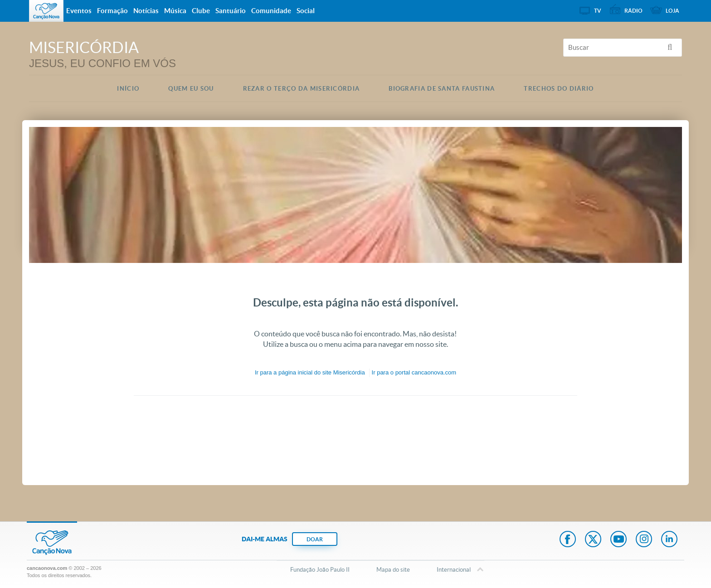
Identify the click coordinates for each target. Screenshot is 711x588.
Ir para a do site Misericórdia (310, 372)
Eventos (79, 11)
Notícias (146, 11)
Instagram (644, 540)
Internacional (454, 570)
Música (175, 11)
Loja (672, 11)
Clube (201, 11)
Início (128, 89)
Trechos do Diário (559, 89)
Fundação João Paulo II (320, 570)
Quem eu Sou (191, 89)
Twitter (593, 540)
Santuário (231, 11)
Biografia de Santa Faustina (442, 89)
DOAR (315, 539)
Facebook (568, 540)
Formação (112, 11)
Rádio (633, 11)
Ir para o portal (414, 372)
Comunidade (271, 11)
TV (598, 11)
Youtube (618, 540)
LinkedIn (669, 540)
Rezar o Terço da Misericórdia (302, 89)
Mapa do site (393, 570)
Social (306, 11)
